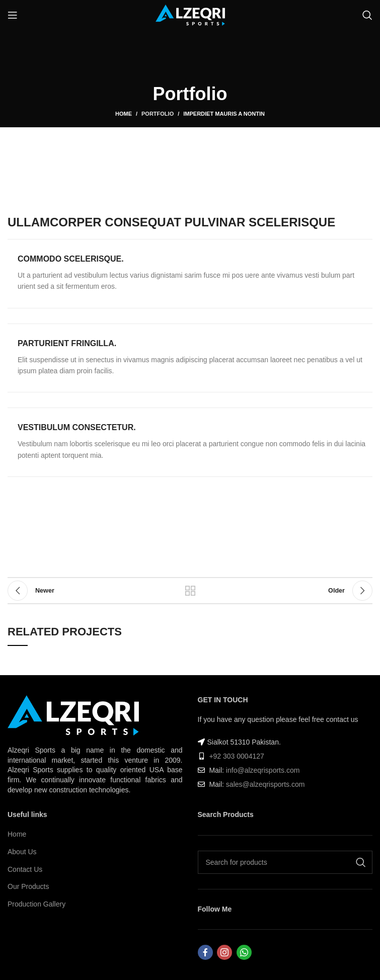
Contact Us (25, 869)
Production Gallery (36, 904)
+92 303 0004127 (236, 756)
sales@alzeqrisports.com (265, 784)
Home (124, 114)
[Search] (367, 15)
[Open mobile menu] (13, 15)
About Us (22, 852)
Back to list (190, 591)
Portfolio (158, 114)
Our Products (28, 886)
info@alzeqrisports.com (263, 770)
